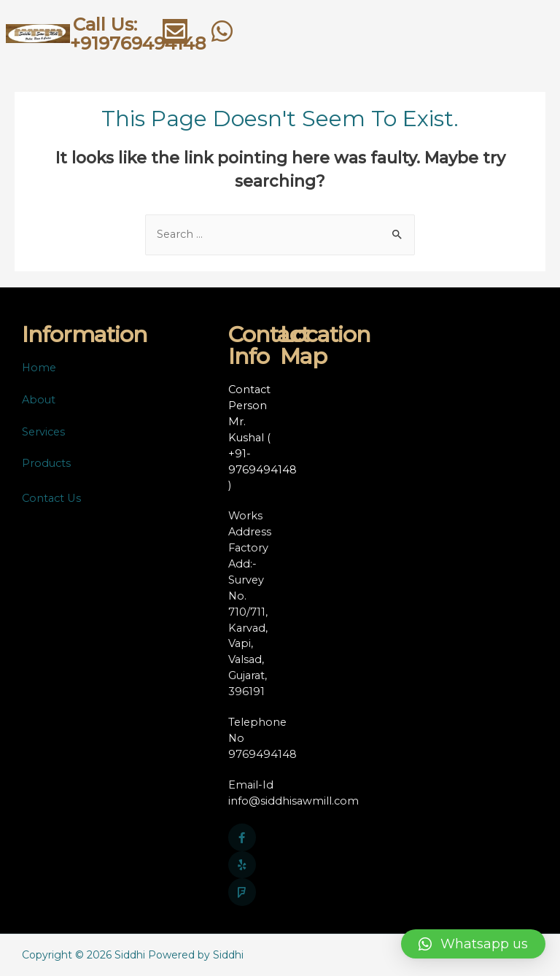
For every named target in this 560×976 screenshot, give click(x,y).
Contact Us (51, 498)
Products (46, 463)
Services (43, 432)
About (39, 400)
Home (39, 368)
